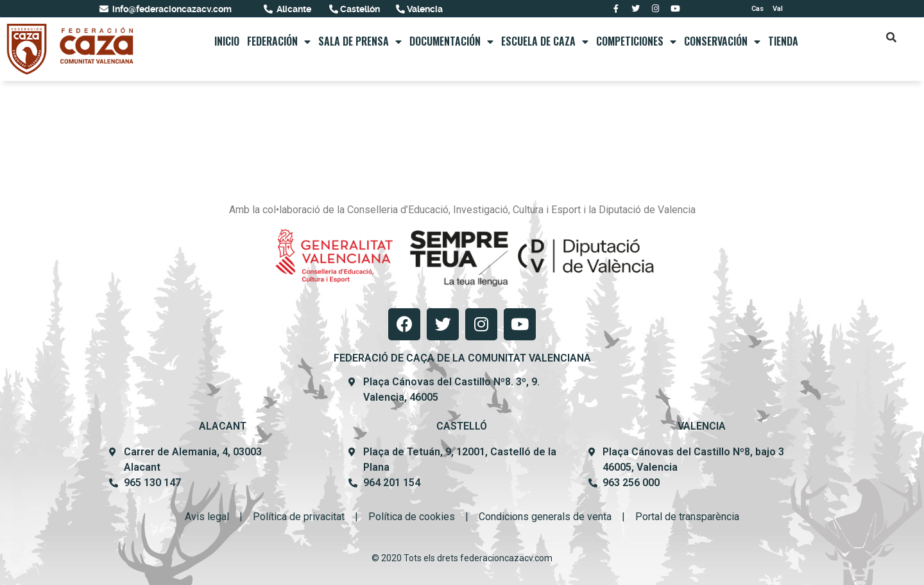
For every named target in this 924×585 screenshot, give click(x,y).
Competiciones (636, 41)
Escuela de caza (545, 41)
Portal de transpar (675, 517)
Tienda (783, 41)
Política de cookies (412, 517)
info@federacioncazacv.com (171, 9)
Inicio (227, 41)
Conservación (722, 41)
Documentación (451, 41)
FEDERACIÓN (279, 41)
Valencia (424, 9)
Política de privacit (295, 517)
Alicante (293, 9)
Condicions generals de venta (545, 517)
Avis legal (207, 517)
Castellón (359, 9)
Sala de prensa (360, 41)
